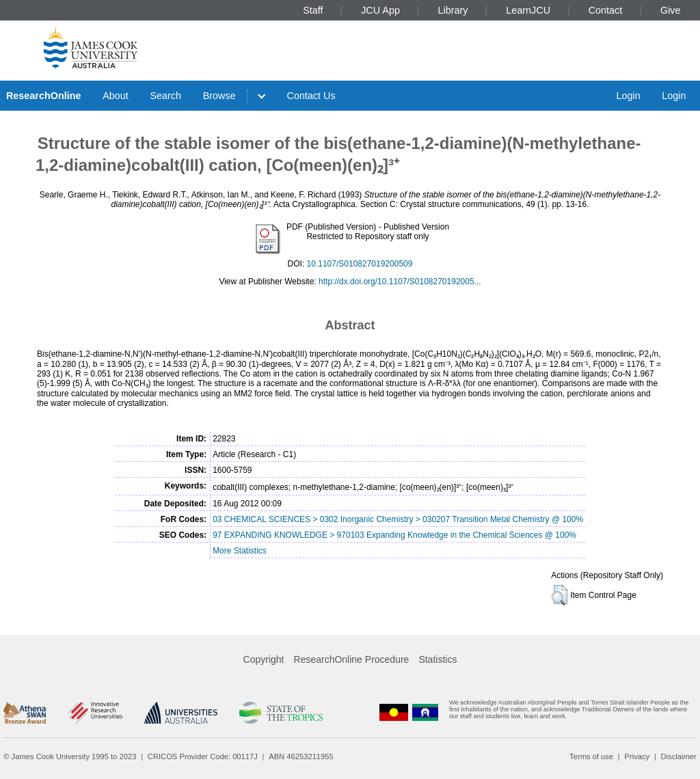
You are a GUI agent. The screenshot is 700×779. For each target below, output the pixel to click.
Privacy (637, 756)
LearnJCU (528, 10)
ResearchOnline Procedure (352, 659)
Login (628, 96)
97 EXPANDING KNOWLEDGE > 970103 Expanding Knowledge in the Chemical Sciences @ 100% (394, 535)
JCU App (380, 10)
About (116, 96)
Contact (606, 10)
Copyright (264, 659)
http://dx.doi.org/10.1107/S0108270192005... (400, 282)
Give (671, 10)
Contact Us (311, 96)
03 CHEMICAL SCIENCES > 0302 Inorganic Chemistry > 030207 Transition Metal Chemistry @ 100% (398, 519)
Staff (313, 10)
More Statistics (240, 551)
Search (165, 96)
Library (453, 10)
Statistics (437, 659)
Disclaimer (679, 756)
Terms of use (591, 756)
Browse (219, 96)
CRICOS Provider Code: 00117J (203, 756)
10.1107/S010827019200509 (360, 264)
